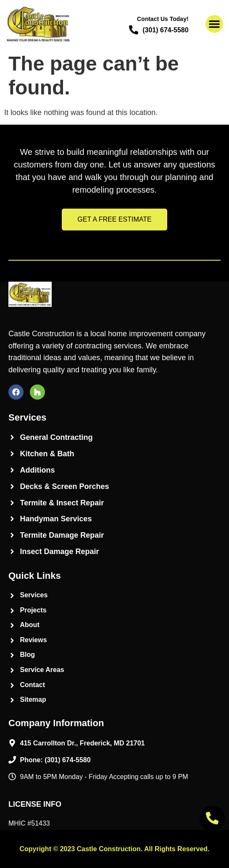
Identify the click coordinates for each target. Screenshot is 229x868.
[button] (214, 24)
